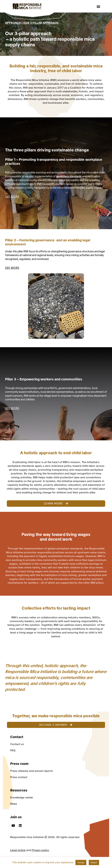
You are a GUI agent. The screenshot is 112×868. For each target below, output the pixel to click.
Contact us (17, 744)
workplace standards (69, 176)
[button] (98, 6)
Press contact (19, 777)
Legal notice (18, 850)
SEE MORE (12, 197)
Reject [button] (94, 862)
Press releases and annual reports (32, 771)
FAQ (13, 750)
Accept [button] (81, 862)
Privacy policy (40, 850)
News (14, 804)
